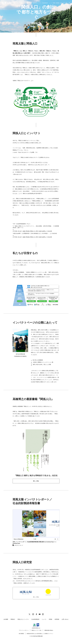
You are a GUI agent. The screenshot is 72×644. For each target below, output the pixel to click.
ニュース (50, 3)
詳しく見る (36, 481)
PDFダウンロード (19, 545)
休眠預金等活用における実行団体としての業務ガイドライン (40, 634)
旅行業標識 (21, 634)
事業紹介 (31, 3)
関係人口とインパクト (37, 3)
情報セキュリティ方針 (36, 630)
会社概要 (26, 3)
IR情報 (54, 3)
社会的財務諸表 (45, 3)
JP (69, 3)
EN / (67, 3)
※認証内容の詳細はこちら (36, 628)
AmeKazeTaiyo (16, 543)
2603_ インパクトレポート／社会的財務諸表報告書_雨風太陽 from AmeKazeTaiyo (33, 542)
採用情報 (58, 3)
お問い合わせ (63, 3)
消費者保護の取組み (49, 630)
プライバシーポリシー (24, 630)
